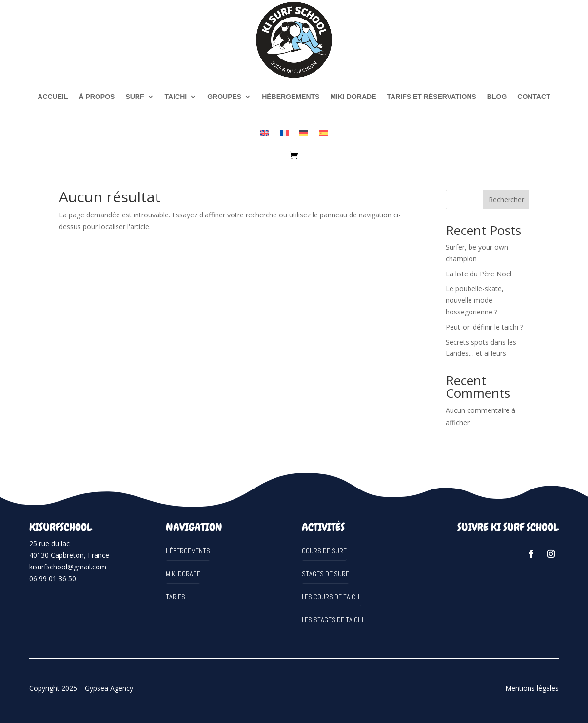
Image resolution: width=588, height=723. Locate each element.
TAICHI (176, 97)
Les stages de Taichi (333, 620)
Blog (497, 97)
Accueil (53, 97)
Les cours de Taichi (331, 597)
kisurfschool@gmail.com (68, 567)
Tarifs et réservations (432, 97)
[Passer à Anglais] (265, 133)
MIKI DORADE (353, 97)
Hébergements (291, 97)
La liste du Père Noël (479, 274)
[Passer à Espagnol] (323, 133)
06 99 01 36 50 (53, 578)
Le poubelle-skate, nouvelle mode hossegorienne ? (475, 300)
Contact (534, 97)
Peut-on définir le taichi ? (484, 327)
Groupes (224, 97)
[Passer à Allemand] (304, 133)
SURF (135, 97)
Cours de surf (324, 551)
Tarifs (176, 597)
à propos (97, 97)
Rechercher (506, 200)
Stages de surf (325, 574)
